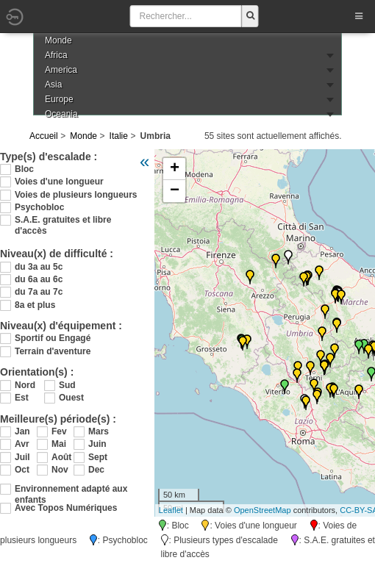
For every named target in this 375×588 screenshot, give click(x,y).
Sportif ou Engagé (53, 338)
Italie (119, 136)
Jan (22, 431)
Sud (67, 385)
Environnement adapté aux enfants (71, 489)
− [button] (175, 191)
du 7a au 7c (39, 292)
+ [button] (175, 169)
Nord (25, 385)
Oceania (61, 114)
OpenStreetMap (262, 510)
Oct (22, 470)
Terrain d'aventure (53, 351)
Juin (97, 444)
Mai (59, 444)
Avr (22, 444)
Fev (59, 431)
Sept (98, 457)
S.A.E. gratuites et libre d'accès (63, 220)
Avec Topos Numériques (66, 508)
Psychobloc (39, 207)
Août (61, 457)
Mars (99, 431)
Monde (83, 136)
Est (22, 398)
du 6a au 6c (39, 279)
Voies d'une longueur (59, 182)
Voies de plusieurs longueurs (76, 195)
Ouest (71, 398)
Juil (22, 457)
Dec (96, 470)
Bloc (24, 169)
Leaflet (171, 510)
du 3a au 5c (39, 267)
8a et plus (35, 305)
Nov (60, 470)
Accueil (44, 136)
